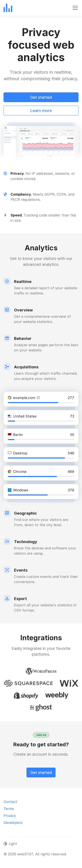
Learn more (41, 111)
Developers (13, 823)
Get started (41, 97)
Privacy (10, 816)
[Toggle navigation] (75, 8)
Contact (10, 802)
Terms (9, 809)
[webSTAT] (8, 8)
